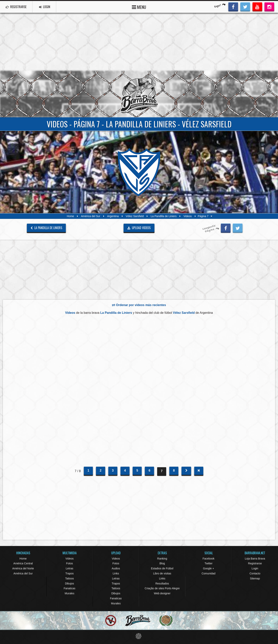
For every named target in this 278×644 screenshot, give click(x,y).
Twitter (208, 563)
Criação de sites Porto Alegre (162, 588)
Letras (70, 568)
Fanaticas (70, 588)
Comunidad (208, 573)
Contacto (255, 573)
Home (70, 216)
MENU (139, 7)
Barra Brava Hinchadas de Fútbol (139, 94)
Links (116, 573)
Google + (208, 568)
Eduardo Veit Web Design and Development (139, 636)
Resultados (162, 583)
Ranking (162, 559)
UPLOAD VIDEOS (139, 228)
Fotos (69, 563)
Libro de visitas (162, 573)
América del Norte (23, 568)
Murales (69, 593)
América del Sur (91, 216)
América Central (23, 563)
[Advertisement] (139, 42)
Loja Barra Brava (255, 559)
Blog (162, 563)
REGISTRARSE (16, 7)
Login (255, 568)
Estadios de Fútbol (162, 568)
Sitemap (255, 578)
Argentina (113, 216)
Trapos (69, 573)
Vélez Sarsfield (135, 216)
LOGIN (45, 7)
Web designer (162, 593)
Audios (116, 568)
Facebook (208, 559)
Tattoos (69, 578)
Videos (188, 216)
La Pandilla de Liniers (164, 216)
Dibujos (70, 583)
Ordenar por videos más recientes (139, 305)
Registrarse (255, 563)
